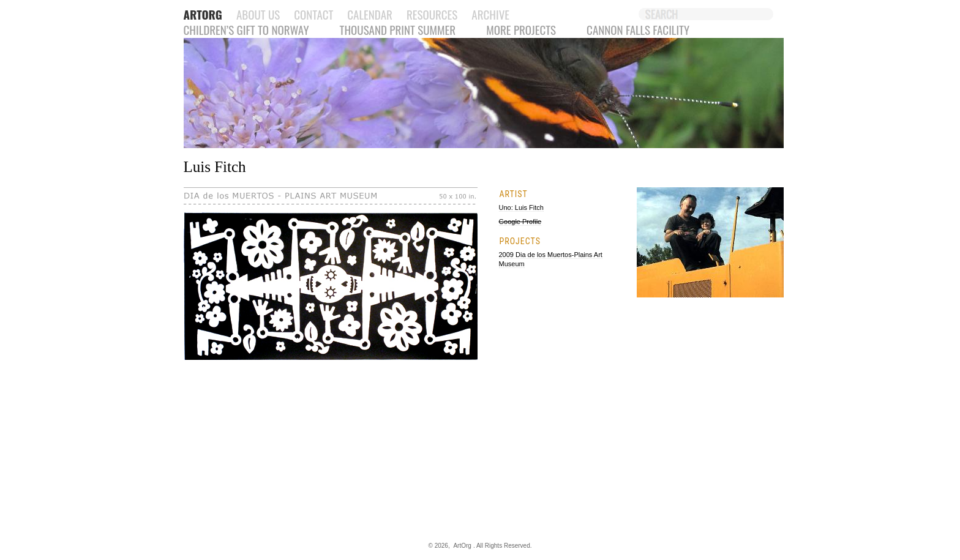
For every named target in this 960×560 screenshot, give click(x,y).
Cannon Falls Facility (638, 29)
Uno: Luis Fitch (521, 207)
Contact (313, 14)
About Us (258, 14)
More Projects (521, 29)
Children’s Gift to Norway (246, 29)
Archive (490, 14)
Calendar (370, 14)
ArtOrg (462, 546)
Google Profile (520, 222)
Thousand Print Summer (398, 29)
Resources (432, 14)
